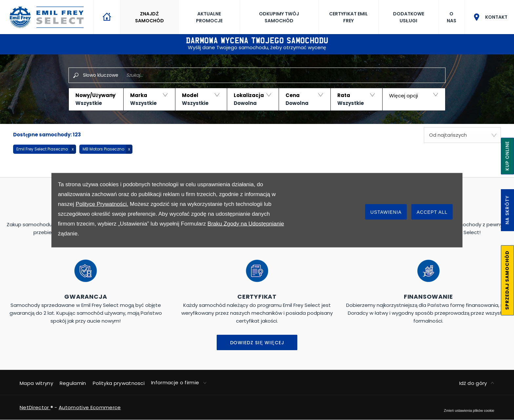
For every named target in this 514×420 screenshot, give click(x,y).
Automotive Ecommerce (90, 407)
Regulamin (73, 383)
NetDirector (35, 407)
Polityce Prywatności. (102, 204)
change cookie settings (469, 410)
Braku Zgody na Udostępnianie (246, 223)
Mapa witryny (36, 383)
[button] (96, 99)
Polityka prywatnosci (119, 383)
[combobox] (462, 135)
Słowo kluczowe (101, 75)
